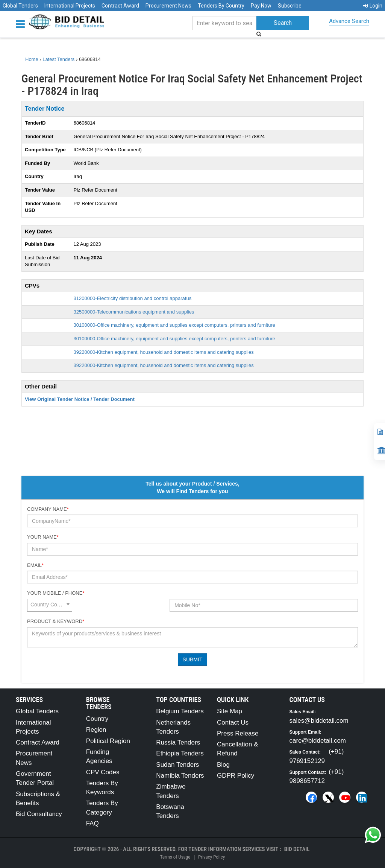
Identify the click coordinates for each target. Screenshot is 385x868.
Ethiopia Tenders (180, 753)
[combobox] (50, 605)
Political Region (108, 741)
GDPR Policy (236, 776)
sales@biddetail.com (319, 721)
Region (96, 730)
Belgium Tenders (180, 711)
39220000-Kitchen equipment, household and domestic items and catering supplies (164, 352)
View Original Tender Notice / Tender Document (80, 399)
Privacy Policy (211, 857)
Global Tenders (20, 6)
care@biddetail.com (318, 741)
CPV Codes (103, 772)
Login (373, 6)
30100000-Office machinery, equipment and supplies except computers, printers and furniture (174, 325)
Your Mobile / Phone (56, 593)
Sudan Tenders (177, 765)
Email (35, 565)
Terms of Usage (175, 857)
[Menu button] (22, 24)
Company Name (48, 509)
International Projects (70, 6)
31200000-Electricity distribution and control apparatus (133, 298)
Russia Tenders (178, 742)
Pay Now (261, 6)
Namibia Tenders (180, 776)
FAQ (92, 823)
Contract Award (120, 6)
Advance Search (349, 21)
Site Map (230, 711)
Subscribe (290, 6)
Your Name (43, 537)
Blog (223, 765)
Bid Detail (297, 849)
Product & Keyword (56, 621)
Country (97, 719)
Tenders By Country (221, 6)
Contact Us (233, 723)
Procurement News (168, 6)
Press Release (238, 733)
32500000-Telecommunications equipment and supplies (134, 312)
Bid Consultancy (39, 814)
